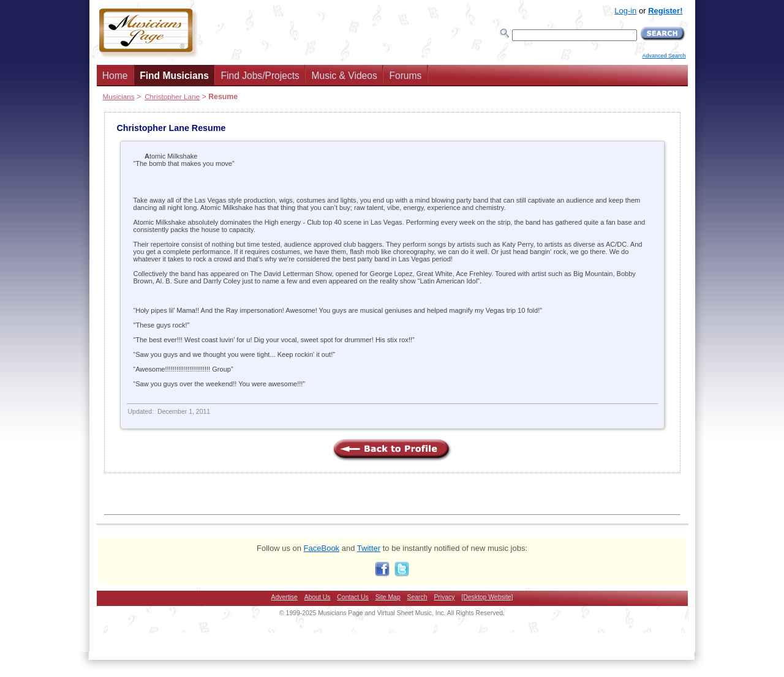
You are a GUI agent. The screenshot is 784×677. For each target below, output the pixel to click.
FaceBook (322, 548)
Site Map (388, 597)
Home (115, 76)
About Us (318, 597)
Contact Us (352, 597)
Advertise (285, 597)
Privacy (444, 597)
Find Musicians (174, 76)
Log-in (625, 11)
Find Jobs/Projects (260, 76)
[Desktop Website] (487, 597)
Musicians (119, 96)
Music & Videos (345, 76)
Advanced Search (664, 56)
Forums (405, 76)
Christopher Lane (172, 96)
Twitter (369, 548)
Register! (665, 11)
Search (417, 597)
